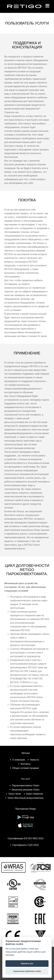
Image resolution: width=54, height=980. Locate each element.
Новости (34, 760)
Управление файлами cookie (27, 971)
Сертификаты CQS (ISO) (26, 845)
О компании (19, 760)
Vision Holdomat (34, 794)
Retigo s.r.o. (27, 11)
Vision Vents (15, 794)
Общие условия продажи (26, 768)
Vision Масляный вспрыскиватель (26, 798)
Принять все (27, 963)
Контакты (26, 764)
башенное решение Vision (26, 790)
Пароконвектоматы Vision (26, 786)
